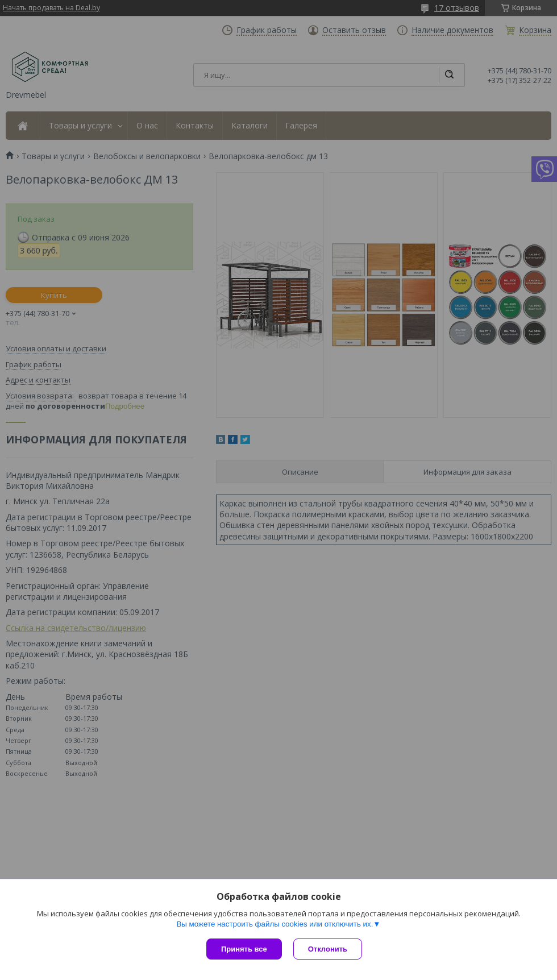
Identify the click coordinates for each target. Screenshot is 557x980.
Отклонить (328, 949)
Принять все (244, 949)
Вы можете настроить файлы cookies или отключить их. (275, 924)
